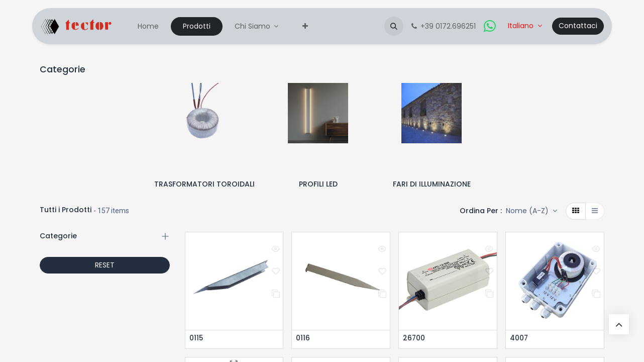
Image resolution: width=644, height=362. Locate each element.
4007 (519, 339)
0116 (303, 339)
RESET (105, 265)
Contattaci (578, 26)
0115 (196, 339)
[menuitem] (148, 26)
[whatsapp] (490, 26)
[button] (394, 26)
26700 (414, 339)
